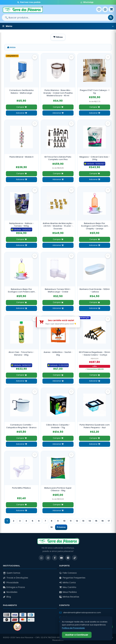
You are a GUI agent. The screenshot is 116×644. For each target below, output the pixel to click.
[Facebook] (55, 558)
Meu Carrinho (68, 587)
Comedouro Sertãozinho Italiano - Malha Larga (21, 92)
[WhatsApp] (41, 558)
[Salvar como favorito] (35, 57)
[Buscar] (111, 18)
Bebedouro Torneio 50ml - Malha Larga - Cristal (58, 291)
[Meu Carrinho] (111, 9)
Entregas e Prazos (14, 587)
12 (77, 521)
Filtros (58, 37)
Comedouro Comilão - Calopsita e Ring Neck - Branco (21, 426)
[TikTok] (75, 558)
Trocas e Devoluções (16, 578)
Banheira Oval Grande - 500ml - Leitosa (95, 291)
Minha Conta (67, 583)
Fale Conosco (68, 573)
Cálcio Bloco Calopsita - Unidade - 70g (58, 426)
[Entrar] (105, 9)
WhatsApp (87, 2)
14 (90, 521)
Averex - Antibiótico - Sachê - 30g (58, 353)
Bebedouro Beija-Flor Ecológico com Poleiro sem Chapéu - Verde (21, 291)
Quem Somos (12, 573)
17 (109, 521)
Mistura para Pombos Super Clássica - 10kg (58, 489)
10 (64, 521)
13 (83, 521)
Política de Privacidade (73, 628)
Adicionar (21, 113)
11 (71, 521)
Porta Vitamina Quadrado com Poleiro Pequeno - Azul (95, 426)
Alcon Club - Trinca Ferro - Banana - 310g (21, 353)
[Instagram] (48, 558)
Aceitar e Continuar (77, 635)
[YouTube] (61, 558)
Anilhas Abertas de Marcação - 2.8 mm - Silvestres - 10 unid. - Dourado (58, 226)
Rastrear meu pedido (29, 2)
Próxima (61, 527)
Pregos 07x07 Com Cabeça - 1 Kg (95, 92)
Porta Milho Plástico (21, 488)
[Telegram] (68, 558)
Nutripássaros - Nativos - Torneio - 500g (21, 225)
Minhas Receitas (69, 597)
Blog (7, 597)
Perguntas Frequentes (72, 578)
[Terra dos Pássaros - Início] (49, 9)
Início (11, 47)
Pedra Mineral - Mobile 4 (21, 157)
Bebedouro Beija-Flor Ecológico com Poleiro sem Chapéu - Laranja (95, 226)
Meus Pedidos (68, 592)
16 (103, 521)
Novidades (10, 592)
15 (96, 521)
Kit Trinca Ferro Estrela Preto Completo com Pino (58, 158)
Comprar (21, 107)
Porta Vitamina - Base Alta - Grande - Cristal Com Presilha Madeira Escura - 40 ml (58, 93)
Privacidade (11, 583)
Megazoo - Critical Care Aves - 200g (95, 158)
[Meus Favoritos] (99, 9)
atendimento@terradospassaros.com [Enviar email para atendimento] (80, 613)
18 (52, 527)
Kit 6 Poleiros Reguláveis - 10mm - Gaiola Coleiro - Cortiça (95, 353)
